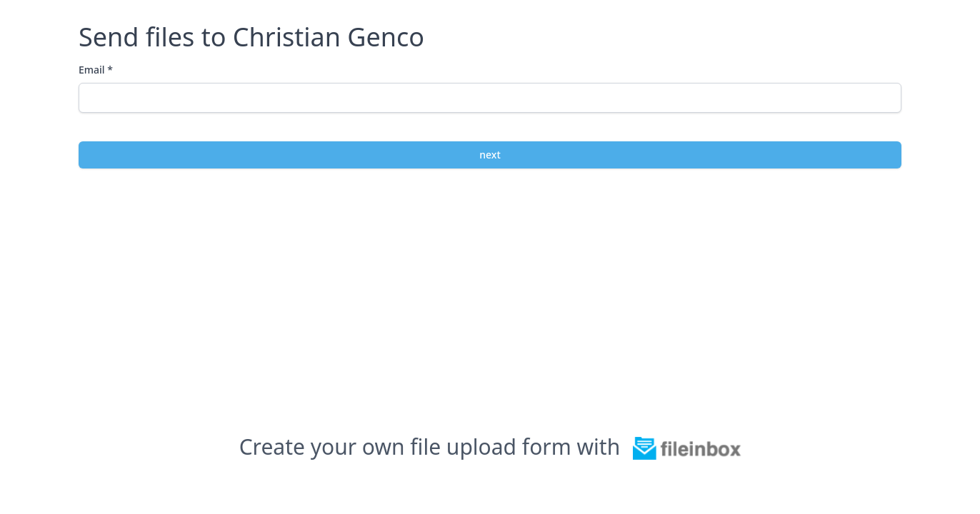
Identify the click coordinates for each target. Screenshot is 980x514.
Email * (96, 70)
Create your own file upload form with (490, 447)
